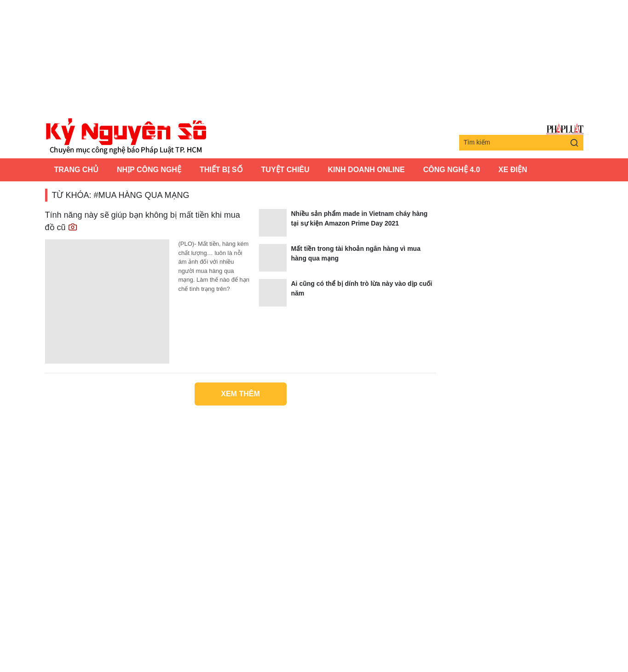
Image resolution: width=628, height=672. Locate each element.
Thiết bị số (221, 170)
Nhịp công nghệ (149, 170)
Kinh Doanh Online (366, 170)
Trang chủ (76, 170)
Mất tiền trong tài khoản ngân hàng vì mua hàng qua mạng (356, 253)
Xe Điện (513, 170)
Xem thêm (240, 394)
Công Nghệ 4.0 (452, 170)
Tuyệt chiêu (285, 170)
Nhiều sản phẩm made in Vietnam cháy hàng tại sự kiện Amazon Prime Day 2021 (360, 218)
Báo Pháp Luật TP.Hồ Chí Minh (565, 129)
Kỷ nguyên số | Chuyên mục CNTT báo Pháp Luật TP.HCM (126, 137)
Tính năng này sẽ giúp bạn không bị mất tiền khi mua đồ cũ (143, 221)
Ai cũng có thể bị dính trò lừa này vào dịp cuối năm (362, 288)
